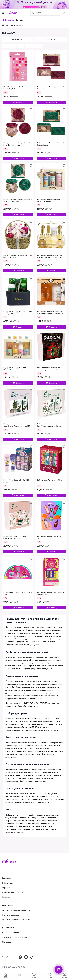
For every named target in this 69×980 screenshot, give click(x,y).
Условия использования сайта (16, 938)
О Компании (7, 883)
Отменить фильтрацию (13, 46)
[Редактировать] (18, 102)
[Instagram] (26, 957)
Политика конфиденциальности (16, 910)
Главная (9, 25)
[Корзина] (63, 13)
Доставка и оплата (11, 933)
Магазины (7, 942)
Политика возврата (11, 915)
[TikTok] (32, 957)
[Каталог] (65, 976)
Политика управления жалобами (17, 920)
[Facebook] (20, 957)
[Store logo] (12, 13)
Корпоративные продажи (13, 893)
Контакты (6, 897)
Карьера (6, 888)
